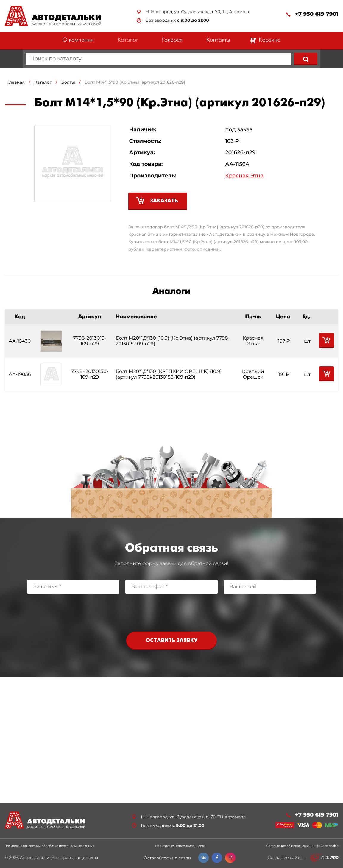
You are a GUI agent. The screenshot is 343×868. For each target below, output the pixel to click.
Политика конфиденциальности (180, 846)
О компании (78, 40)
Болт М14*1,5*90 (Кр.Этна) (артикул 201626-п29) (135, 82)
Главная (16, 82)
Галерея (172, 40)
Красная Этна (244, 176)
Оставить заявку (171, 641)
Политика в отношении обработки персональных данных (49, 846)
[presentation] (171, 611)
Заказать (164, 201)
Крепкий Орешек (253, 374)
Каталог (128, 40)
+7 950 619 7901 (317, 14)
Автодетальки (35, 858)
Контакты (218, 40)
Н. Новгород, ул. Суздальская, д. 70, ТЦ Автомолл (198, 12)
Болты (68, 82)
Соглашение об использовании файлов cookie (303, 846)
